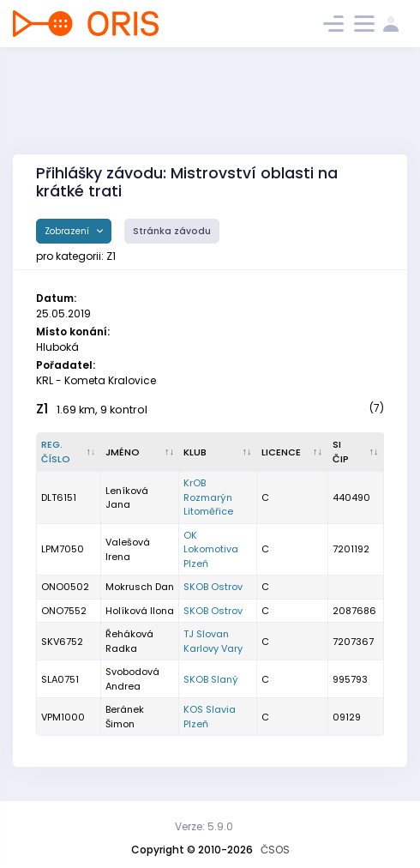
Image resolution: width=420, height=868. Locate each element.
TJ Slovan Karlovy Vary (213, 641)
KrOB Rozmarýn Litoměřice (208, 497)
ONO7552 (64, 611)
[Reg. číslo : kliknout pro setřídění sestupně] (69, 452)
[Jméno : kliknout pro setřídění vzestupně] (140, 452)
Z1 (42, 409)
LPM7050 (63, 549)
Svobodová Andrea (132, 679)
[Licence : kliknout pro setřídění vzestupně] (293, 452)
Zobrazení (68, 231)
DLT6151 (59, 497)
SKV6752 (62, 642)
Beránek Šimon (125, 717)
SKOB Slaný (211, 679)
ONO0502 (65, 587)
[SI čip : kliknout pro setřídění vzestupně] (356, 452)
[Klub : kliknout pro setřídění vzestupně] (218, 452)
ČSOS (275, 850)
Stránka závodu (172, 231)
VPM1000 (63, 717)
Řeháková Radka (129, 641)
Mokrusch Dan (140, 587)
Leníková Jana (127, 498)
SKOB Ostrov (213, 587)
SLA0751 (60, 679)
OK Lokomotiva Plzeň (211, 549)
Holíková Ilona (140, 611)
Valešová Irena (128, 549)
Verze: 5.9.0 (204, 826)
